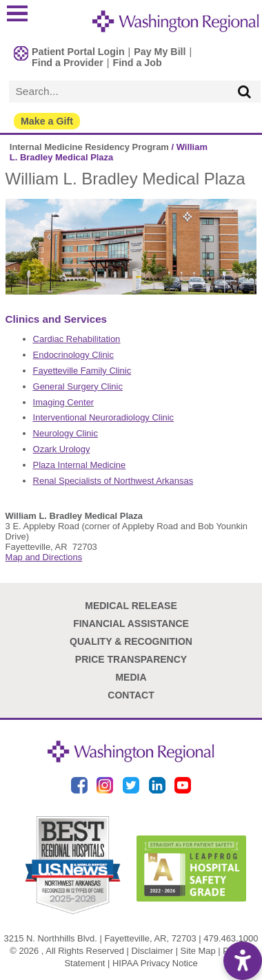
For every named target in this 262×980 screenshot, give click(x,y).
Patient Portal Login (78, 52)
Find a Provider (68, 63)
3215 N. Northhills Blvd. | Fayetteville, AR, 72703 (100, 938)
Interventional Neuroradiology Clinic (103, 417)
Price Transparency (131, 659)
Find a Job (137, 63)
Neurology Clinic (65, 433)
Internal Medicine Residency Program (89, 147)
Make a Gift (47, 121)
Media (131, 677)
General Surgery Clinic (78, 386)
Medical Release (131, 606)
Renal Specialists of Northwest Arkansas (113, 481)
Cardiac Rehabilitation (77, 339)
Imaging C (53, 402)
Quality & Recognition (131, 641)
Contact (131, 695)
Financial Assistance (131, 624)
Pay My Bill (160, 52)
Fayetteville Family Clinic (82, 371)
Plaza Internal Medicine (80, 465)
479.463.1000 (231, 938)
